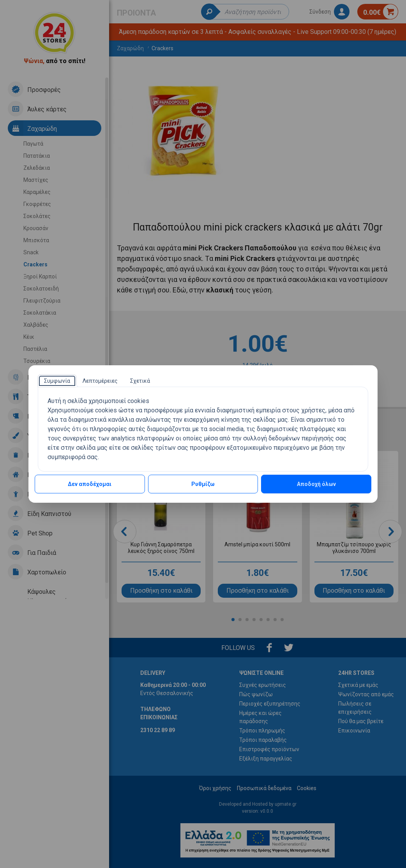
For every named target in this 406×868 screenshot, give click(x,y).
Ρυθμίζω (203, 484)
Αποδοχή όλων (316, 484)
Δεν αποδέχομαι (90, 484)
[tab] (57, 381)
